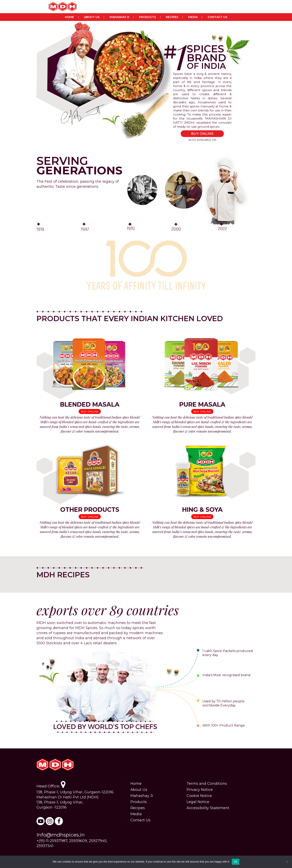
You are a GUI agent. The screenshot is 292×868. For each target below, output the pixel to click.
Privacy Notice (200, 790)
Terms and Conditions (207, 784)
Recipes (172, 17)
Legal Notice (198, 802)
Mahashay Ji (119, 17)
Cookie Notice (199, 796)
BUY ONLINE (202, 134)
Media (193, 17)
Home (69, 17)
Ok (236, 862)
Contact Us (217, 17)
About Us (92, 17)
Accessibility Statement (208, 808)
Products (148, 17)
